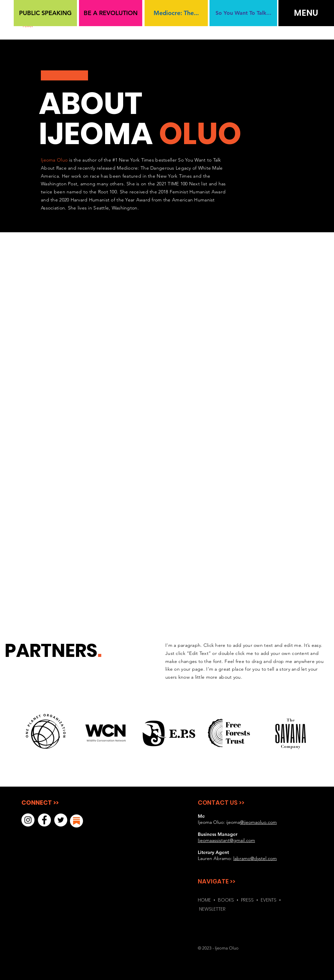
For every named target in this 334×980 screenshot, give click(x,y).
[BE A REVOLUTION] (111, 13)
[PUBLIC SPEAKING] (45, 13)
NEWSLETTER (212, 909)
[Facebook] (44, 820)
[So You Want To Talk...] (243, 13)
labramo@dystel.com (255, 858)
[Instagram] (28, 820)
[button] (306, 13)
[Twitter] (61, 820)
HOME (204, 900)
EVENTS (270, 900)
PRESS (247, 900)
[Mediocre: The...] (176, 13)
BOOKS (226, 900)
